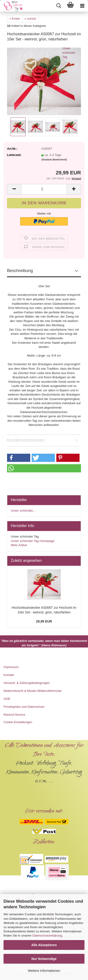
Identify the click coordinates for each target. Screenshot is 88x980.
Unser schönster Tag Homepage (33, 541)
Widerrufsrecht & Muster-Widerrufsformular (33, 691)
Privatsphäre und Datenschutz (24, 707)
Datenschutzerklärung (47, 936)
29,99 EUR (44, 621)
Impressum (11, 667)
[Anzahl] (44, 189)
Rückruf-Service (14, 715)
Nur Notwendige (44, 959)
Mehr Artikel (19, 545)
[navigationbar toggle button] (82, 6)
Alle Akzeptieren (44, 945)
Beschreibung (20, 271)
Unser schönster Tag (69, 53)
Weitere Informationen (44, 971)
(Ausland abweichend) (54, 159)
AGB (7, 699)
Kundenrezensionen (26, 440)
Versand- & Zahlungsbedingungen (27, 683)
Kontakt (9, 675)
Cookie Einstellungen (18, 722)
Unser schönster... (23, 511)
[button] (14, 189)
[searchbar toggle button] (59, 6)
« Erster (15, 19)
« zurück (30, 19)
